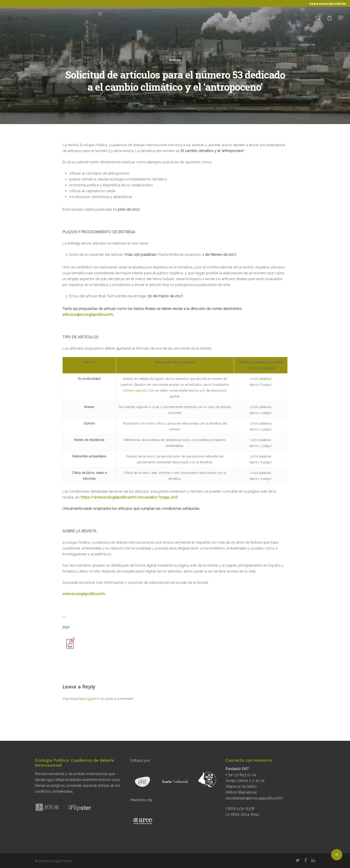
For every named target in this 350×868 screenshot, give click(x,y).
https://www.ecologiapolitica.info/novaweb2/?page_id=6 (129, 497)
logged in (92, 699)
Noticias (175, 60)
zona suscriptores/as (328, 3)
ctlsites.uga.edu (135, 390)
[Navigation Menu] (341, 18)
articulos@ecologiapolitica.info (88, 315)
